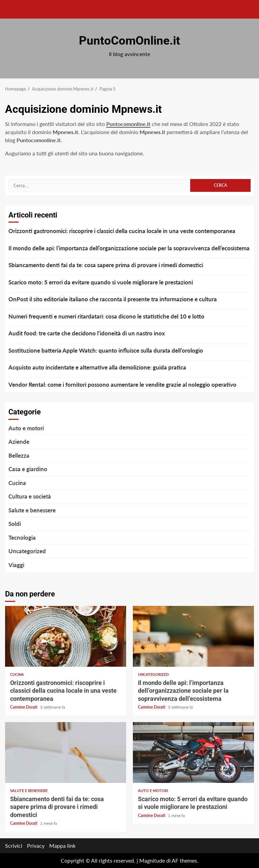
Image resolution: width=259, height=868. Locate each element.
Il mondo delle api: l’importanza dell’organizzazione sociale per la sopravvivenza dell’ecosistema (129, 248)
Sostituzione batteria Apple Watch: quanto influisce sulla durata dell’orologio (106, 350)
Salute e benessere (32, 510)
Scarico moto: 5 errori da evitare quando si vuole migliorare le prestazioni (101, 282)
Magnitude (152, 860)
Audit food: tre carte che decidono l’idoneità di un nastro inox (87, 333)
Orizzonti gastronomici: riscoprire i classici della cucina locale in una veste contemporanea (122, 231)
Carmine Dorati (24, 707)
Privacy (36, 846)
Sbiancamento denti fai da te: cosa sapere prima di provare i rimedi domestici (106, 265)
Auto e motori (26, 428)
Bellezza (19, 455)
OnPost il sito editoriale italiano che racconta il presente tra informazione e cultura (113, 299)
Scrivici (14, 846)
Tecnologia (22, 538)
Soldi (15, 524)
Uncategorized (27, 551)
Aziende (19, 442)
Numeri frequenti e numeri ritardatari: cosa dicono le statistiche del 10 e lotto (106, 316)
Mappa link (62, 846)
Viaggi (16, 565)
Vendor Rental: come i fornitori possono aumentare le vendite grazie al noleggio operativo (122, 385)
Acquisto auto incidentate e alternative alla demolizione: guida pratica (97, 367)
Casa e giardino (28, 469)
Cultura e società (30, 496)
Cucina (17, 483)
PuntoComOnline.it (129, 41)
